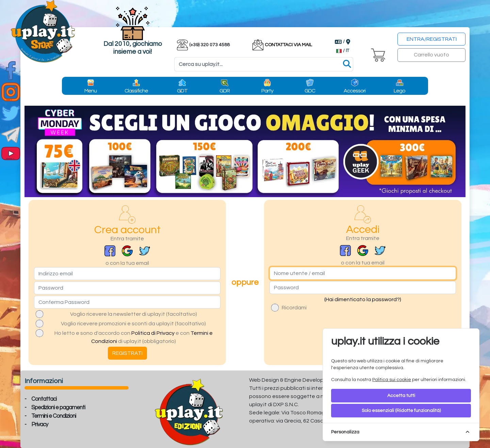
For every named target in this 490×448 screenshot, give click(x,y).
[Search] (264, 64)
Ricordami (294, 308)
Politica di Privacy (153, 333)
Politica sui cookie (392, 380)
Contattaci (44, 399)
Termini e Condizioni (54, 416)
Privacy (40, 425)
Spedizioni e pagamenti (58, 408)
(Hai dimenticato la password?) (363, 299)
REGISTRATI (127, 353)
